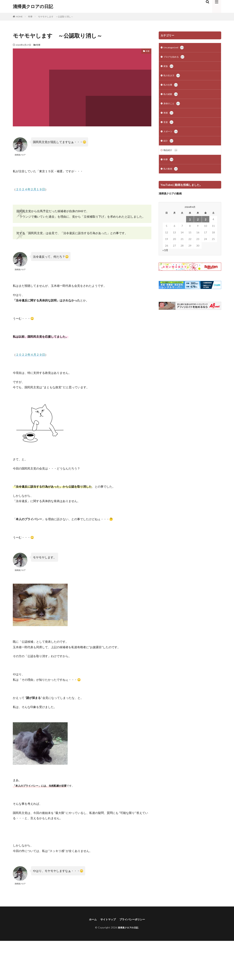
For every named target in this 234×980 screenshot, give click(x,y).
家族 (169, 67)
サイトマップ (107, 920)
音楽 (169, 125)
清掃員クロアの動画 (170, 199)
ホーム (90, 920)
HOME (19, 17)
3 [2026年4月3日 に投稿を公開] (205, 224)
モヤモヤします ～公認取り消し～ (56, 17)
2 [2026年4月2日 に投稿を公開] (198, 224)
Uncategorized (175, 48)
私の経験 (171, 96)
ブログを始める (175, 58)
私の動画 (171, 174)
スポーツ (171, 135)
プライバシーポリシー (134, 920)
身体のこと (173, 106)
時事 (30, 17)
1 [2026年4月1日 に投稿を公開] (190, 224)
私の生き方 (173, 77)
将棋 (169, 116)
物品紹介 (171, 155)
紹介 (169, 145)
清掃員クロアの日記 (33, 6)
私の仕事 (171, 87)
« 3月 (165, 255)
